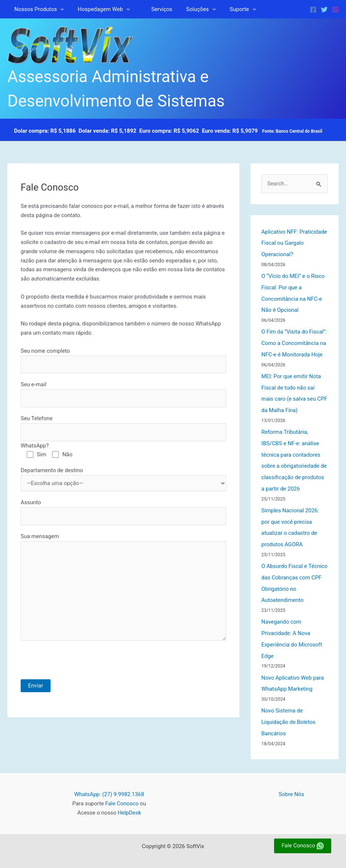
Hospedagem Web (100, 9)
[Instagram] (335, 10)
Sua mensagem (123, 589)
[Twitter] (324, 10)
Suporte (230, 9)
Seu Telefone (123, 428)
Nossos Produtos (38, 9)
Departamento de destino (123, 480)
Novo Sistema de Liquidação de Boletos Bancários (289, 712)
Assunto (123, 513)
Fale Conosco (122, 793)
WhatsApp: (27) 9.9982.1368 (109, 784)
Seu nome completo (123, 361)
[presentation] (77, 666)
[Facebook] (313, 10)
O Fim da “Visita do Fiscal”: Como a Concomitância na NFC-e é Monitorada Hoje (295, 341)
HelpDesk (129, 802)
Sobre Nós (291, 784)
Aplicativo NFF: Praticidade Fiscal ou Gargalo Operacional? (288, 243)
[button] (59, 9)
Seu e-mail (123, 395)
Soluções (191, 9)
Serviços (155, 9)
